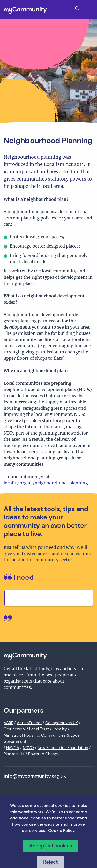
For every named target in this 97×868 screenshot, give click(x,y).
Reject (51, 862)
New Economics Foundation (63, 748)
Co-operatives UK (62, 723)
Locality (60, 729)
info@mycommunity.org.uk (35, 776)
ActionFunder (29, 723)
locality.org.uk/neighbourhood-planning (46, 483)
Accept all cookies (51, 846)
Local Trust (39, 729)
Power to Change (44, 754)
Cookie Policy (61, 830)
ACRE (8, 723)
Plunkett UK (14, 754)
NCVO (28, 748)
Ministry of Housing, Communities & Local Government (42, 738)
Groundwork (15, 729)
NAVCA (13, 748)
